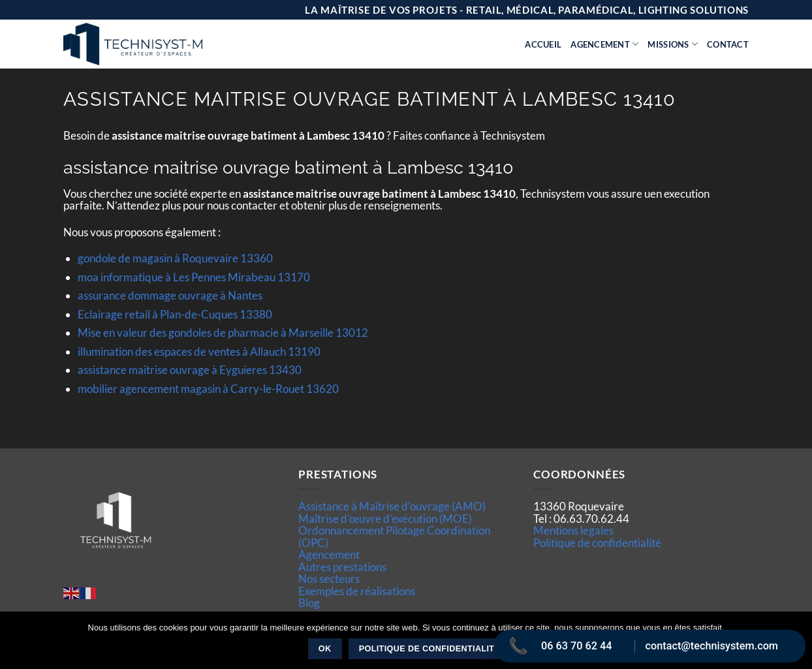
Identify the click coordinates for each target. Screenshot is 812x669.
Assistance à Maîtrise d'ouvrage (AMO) (392, 506)
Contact (728, 44)
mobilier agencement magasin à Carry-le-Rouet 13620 (208, 389)
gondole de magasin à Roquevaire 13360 (175, 258)
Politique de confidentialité (597, 543)
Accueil (543, 44)
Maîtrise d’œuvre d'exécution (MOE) (385, 519)
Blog (309, 603)
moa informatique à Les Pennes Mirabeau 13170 (194, 277)
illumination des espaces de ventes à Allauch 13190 (199, 351)
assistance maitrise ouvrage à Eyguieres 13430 (190, 370)
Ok (325, 649)
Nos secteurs (329, 579)
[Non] (794, 644)
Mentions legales (573, 530)
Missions (673, 44)
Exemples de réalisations (357, 591)
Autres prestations (342, 567)
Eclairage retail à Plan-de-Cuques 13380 (175, 314)
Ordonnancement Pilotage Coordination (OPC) (394, 536)
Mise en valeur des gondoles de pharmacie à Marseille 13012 (223, 333)
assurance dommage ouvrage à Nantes (170, 295)
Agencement (604, 44)
